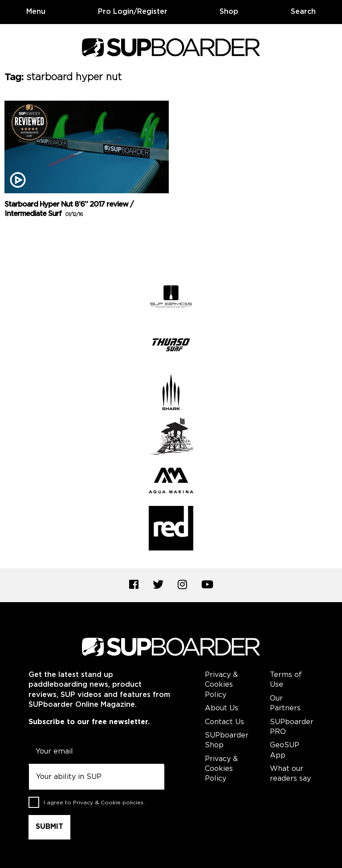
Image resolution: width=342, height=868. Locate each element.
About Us (222, 708)
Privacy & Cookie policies (108, 803)
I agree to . (94, 803)
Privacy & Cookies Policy (221, 685)
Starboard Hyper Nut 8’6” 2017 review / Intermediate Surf (69, 209)
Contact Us (224, 722)
